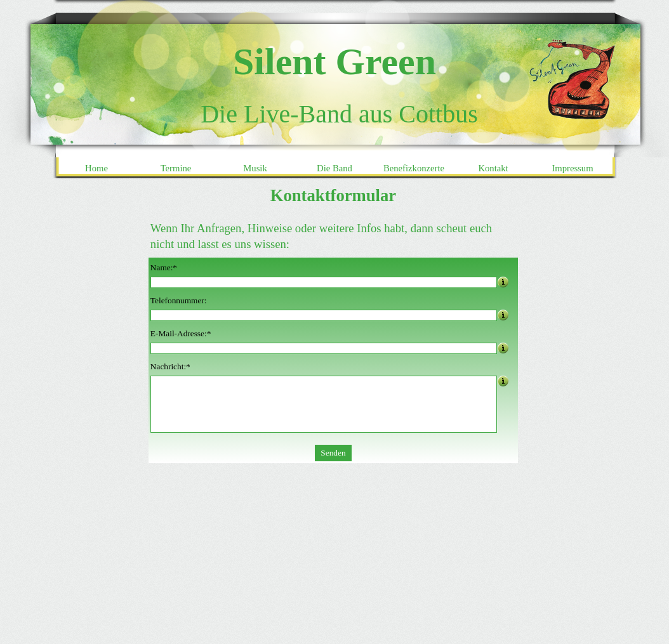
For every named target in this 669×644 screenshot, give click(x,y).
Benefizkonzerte (414, 168)
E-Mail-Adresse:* (181, 333)
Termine (176, 168)
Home (96, 168)
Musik (255, 168)
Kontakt (493, 168)
